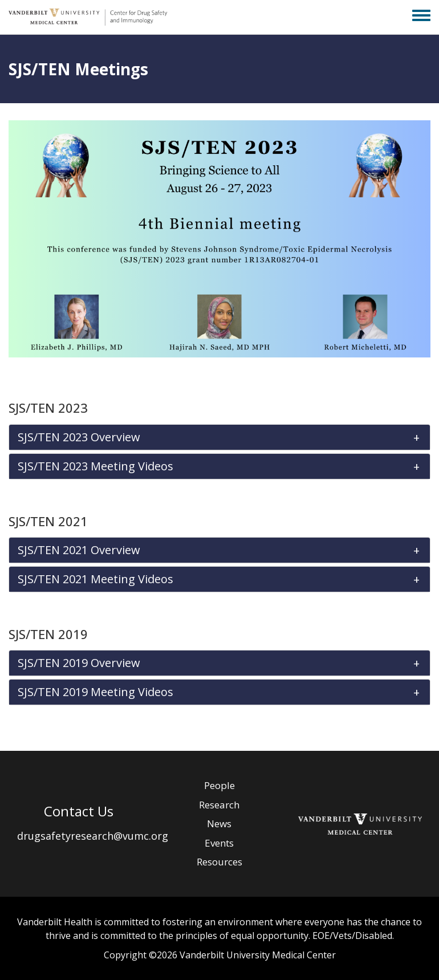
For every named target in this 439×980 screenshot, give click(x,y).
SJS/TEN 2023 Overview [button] (79, 437)
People (219, 785)
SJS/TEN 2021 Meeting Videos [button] (95, 579)
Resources (219, 862)
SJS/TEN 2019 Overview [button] (79, 663)
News (219, 824)
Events (219, 843)
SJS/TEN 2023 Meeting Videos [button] (95, 466)
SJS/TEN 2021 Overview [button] (79, 550)
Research (219, 805)
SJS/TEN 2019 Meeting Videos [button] (95, 692)
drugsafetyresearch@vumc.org (93, 836)
